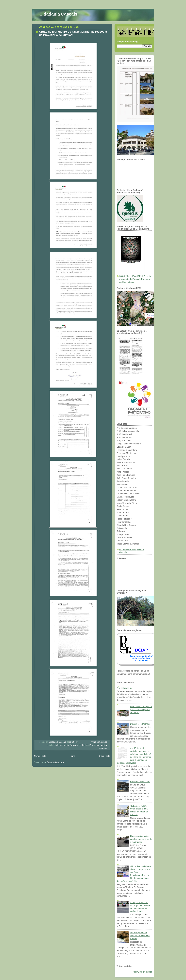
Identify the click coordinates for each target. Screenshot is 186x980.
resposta (103, 748)
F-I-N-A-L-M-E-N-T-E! (140, 782)
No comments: (100, 742)
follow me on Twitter (143, 972)
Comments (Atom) (55, 762)
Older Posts (104, 756)
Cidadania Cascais (58, 14)
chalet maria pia (61, 745)
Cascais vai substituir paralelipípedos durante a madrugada (141, 839)
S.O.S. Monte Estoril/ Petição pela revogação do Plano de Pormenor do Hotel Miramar (135, 279)
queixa (104, 745)
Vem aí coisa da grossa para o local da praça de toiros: (141, 709)
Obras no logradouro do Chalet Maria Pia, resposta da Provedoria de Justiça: (73, 33)
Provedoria (94, 745)
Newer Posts (40, 756)
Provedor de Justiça (79, 745)
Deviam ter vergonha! (140, 724)
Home (72, 756)
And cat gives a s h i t (127, 688)
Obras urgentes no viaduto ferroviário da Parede (140, 936)
